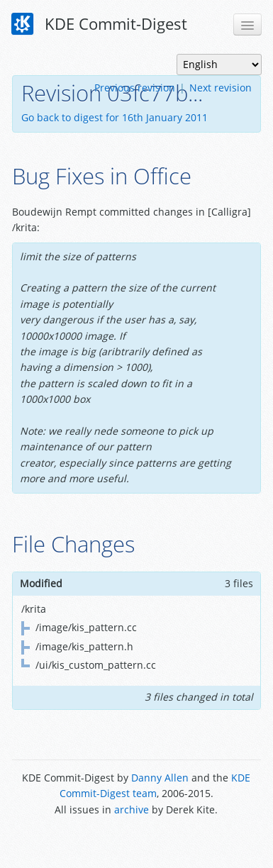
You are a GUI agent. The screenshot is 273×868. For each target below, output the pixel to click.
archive (132, 809)
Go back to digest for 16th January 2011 (115, 117)
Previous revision (135, 88)
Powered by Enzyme (136, 841)
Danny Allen (160, 778)
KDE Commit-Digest (99, 24)
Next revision (221, 88)
